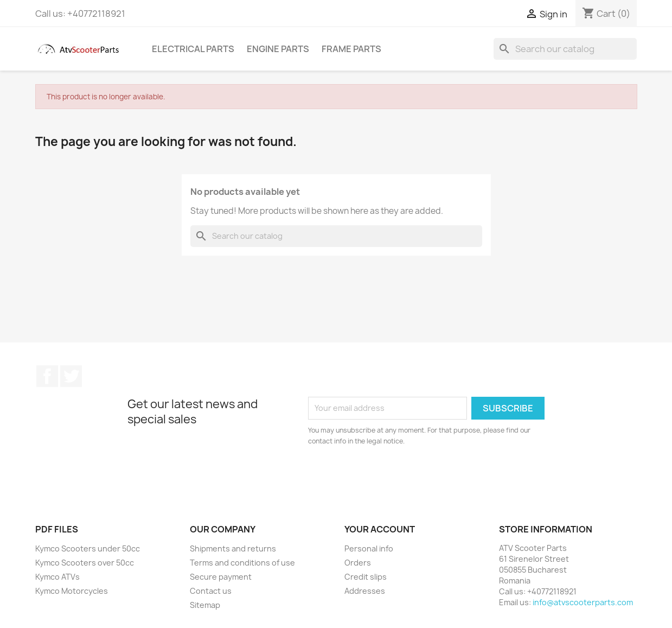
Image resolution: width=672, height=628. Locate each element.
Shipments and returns (233, 548)
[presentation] (399, 477)
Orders (358, 563)
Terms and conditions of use (242, 563)
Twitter (71, 376)
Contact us (211, 591)
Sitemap (205, 605)
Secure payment (221, 577)
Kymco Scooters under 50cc (88, 548)
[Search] (565, 49)
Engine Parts (278, 49)
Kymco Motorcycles (72, 591)
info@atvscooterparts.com (583, 602)
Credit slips (366, 577)
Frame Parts (351, 49)
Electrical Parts (193, 49)
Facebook (47, 376)
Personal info (369, 548)
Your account (380, 529)
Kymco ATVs (57, 577)
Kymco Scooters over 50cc (85, 563)
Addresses (365, 591)
